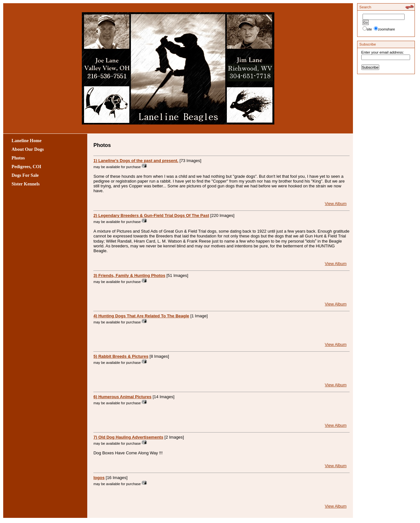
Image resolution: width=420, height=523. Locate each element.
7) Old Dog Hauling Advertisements (128, 437)
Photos (18, 158)
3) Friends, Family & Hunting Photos (129, 275)
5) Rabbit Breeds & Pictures (121, 356)
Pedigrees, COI (26, 167)
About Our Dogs (28, 149)
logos (99, 478)
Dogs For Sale (25, 175)
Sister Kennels (26, 184)
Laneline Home (26, 141)
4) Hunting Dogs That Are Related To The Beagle (141, 316)
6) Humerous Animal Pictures (122, 397)
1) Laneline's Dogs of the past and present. (136, 161)
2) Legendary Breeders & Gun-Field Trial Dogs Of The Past (151, 215)
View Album (336, 204)
